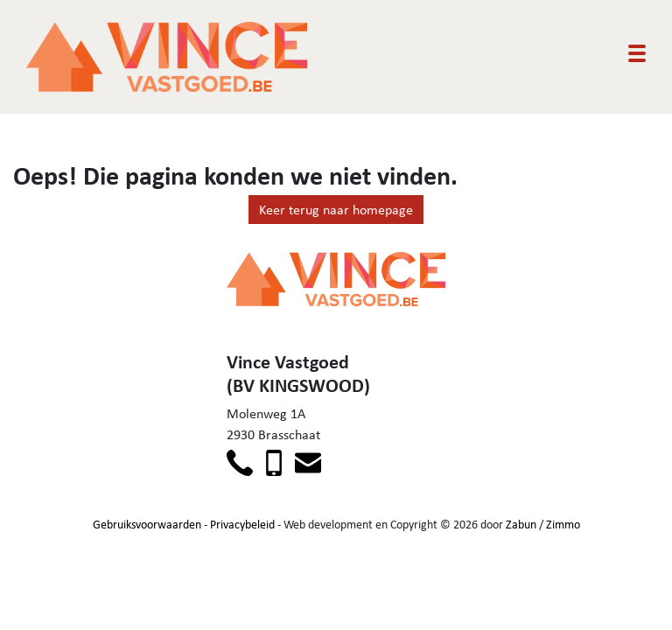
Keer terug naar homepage (336, 210)
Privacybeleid (242, 524)
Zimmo (563, 524)
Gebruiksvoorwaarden (147, 524)
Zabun (521, 524)
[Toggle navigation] (637, 53)
